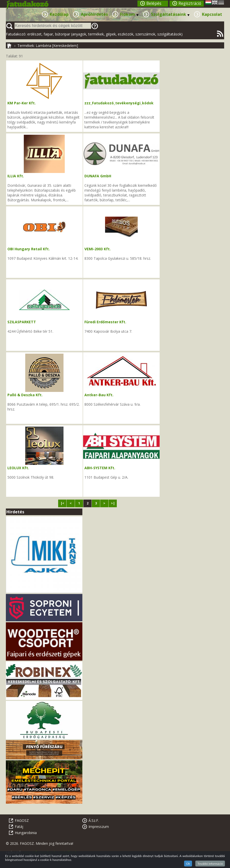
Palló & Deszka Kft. (25, 395)
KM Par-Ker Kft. (22, 103)
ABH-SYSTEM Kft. (100, 468)
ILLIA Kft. (16, 176)
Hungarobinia (26, 833)
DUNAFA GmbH (98, 176)
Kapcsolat (212, 14)
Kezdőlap (59, 14)
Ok (188, 864)
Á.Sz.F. (94, 820)
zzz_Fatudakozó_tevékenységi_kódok (119, 103)
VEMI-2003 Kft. (98, 249)
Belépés (154, 3)
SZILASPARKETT (22, 322)
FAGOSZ (22, 820)
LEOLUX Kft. (18, 468)
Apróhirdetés (94, 14)
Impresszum (99, 827)
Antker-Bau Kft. (99, 395)
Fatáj (19, 827)
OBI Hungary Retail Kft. (29, 249)
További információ (210, 864)
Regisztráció (190, 3)
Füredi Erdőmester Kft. (105, 322)
